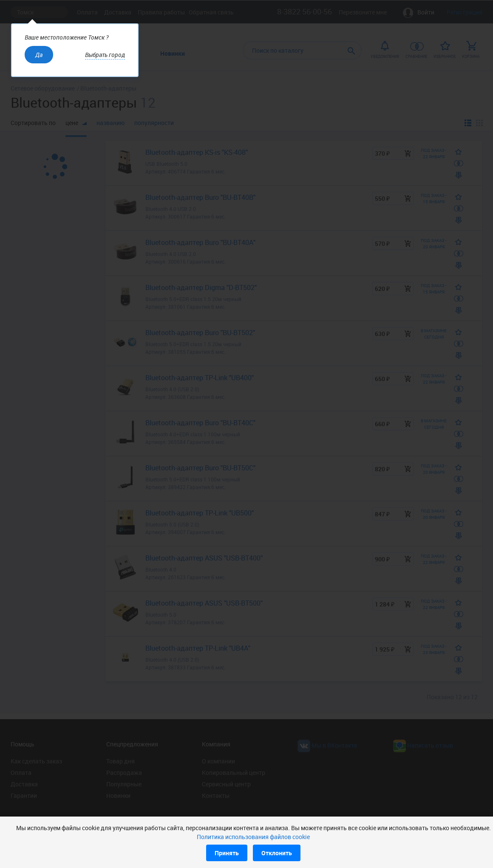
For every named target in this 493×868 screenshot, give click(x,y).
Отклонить (277, 853)
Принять (227, 853)
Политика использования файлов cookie (253, 837)
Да (39, 55)
